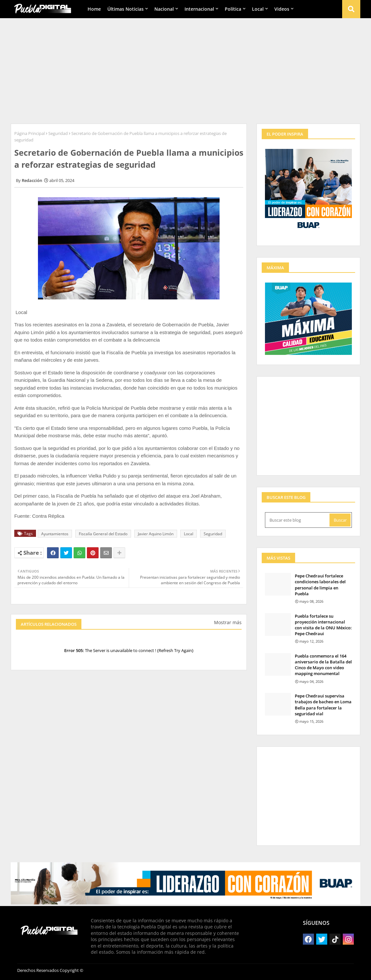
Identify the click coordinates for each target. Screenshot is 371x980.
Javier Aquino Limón (156, 534)
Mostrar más (228, 622)
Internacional (199, 9)
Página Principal (30, 133)
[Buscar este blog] (298, 520)
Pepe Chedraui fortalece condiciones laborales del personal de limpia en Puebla (320, 585)
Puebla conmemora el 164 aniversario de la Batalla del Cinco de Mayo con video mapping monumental (323, 665)
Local (258, 9)
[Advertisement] (185, 68)
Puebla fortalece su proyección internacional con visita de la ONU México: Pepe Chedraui (323, 625)
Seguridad (58, 133)
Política (233, 9)
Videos (282, 9)
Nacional (164, 9)
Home (94, 9)
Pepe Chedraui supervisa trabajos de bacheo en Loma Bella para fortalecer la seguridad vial (323, 705)
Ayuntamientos (55, 534)
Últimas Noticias (126, 9)
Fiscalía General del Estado (103, 534)
